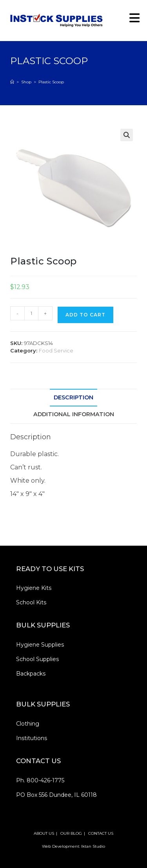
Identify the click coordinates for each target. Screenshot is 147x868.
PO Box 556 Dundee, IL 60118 (56, 795)
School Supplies (37, 659)
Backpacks (31, 674)
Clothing (28, 724)
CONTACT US (101, 833)
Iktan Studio (93, 846)
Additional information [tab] (74, 414)
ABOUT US (44, 833)
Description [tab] (73, 397)
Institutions (32, 738)
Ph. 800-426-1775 (40, 780)
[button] (127, 135)
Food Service (56, 350)
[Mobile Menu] (132, 20)
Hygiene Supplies (40, 645)
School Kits (31, 602)
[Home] (12, 82)
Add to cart (85, 315)
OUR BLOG (71, 833)
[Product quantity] (31, 313)
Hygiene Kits (34, 588)
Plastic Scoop (51, 82)
